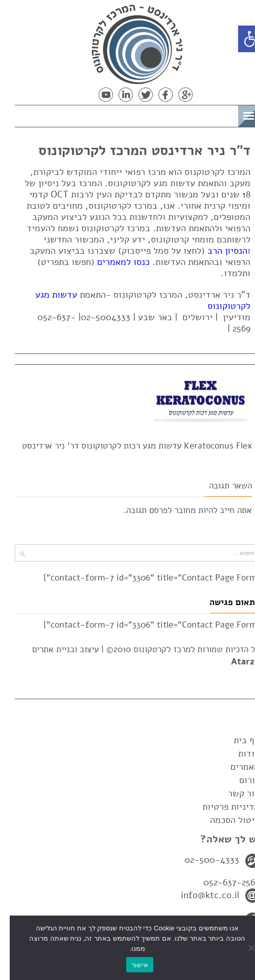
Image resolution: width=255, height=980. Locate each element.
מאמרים (235, 767)
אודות (239, 753)
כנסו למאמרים (114, 262)
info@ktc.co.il (200, 895)
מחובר (175, 510)
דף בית (237, 740)
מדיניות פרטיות (221, 807)
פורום (240, 780)
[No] (242, 948)
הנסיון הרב (218, 251)
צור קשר (234, 793)
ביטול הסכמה (225, 820)
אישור (130, 965)
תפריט (212, 114)
